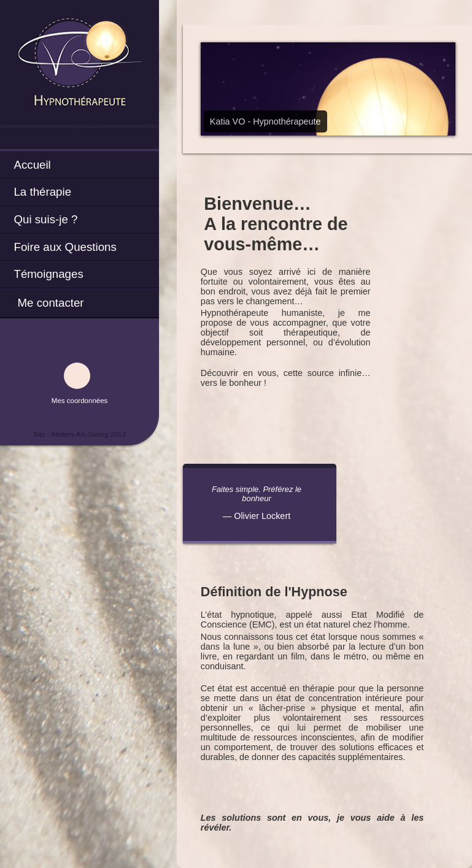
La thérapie (42, 192)
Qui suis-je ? (45, 219)
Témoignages (48, 274)
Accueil (32, 165)
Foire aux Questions (65, 247)
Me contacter (50, 303)
